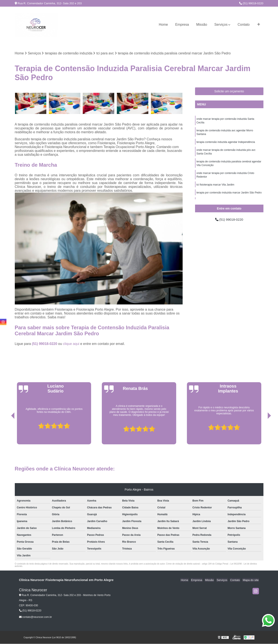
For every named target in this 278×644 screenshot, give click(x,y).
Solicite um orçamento (229, 91)
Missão (202, 25)
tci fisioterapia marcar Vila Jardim (216, 187)
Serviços (221, 25)
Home (163, 25)
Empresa (182, 25)
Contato (243, 25)
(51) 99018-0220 (251, 3)
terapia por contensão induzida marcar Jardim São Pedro (229, 195)
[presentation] (7, 432)
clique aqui (71, 344)
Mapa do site (251, 580)
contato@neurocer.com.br (36, 617)
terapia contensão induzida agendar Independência (226, 143)
